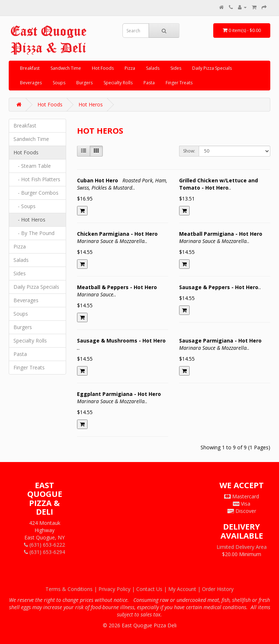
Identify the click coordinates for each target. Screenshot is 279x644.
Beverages (31, 83)
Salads (153, 68)
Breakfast (30, 68)
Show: (189, 151)
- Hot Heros (29, 220)
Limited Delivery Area (242, 547)
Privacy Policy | (117, 589)
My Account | (185, 589)
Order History (218, 589)
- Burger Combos (36, 193)
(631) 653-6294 (45, 552)
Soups (59, 83)
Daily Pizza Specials (212, 68)
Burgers (84, 83)
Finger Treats (179, 83)
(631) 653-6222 (45, 545)
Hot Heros (91, 104)
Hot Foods (103, 68)
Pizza (130, 68)
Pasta (149, 83)
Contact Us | (152, 589)
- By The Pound (34, 233)
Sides (176, 68)
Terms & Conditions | (72, 589)
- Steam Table (32, 166)
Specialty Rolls (118, 83)
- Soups (25, 206)
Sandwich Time (66, 68)
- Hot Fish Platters (37, 179)
